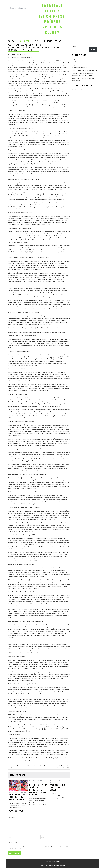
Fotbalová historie (21, 758)
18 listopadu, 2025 (55, 781)
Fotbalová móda (41, 758)
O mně (38, 41)
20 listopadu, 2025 (34, 781)
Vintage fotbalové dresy (33, 760)
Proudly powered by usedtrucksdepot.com (52, 865)
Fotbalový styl (61, 758)
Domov (11, 41)
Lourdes (23, 54)
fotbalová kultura (31, 758)
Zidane (42, 760)
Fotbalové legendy (51, 758)
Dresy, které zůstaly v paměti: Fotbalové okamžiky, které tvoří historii (55, 767)
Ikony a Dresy (25, 41)
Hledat (74, 46)
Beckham (13, 758)
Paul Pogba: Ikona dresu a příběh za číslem (84, 70)
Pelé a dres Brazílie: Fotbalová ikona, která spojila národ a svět (22, 767)
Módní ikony (15, 760)
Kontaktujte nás (53, 41)
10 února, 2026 (13, 792)
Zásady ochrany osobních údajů (25, 45)
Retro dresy (23, 760)
